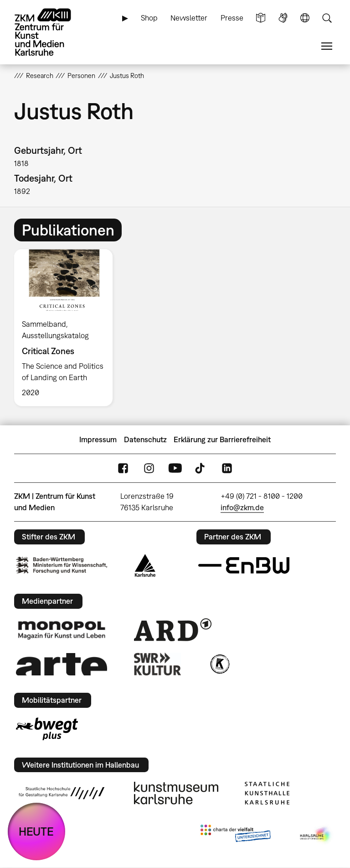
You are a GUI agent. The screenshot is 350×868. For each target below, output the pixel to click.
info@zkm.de (242, 507)
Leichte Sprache (261, 18)
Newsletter (189, 18)
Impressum (98, 439)
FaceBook (123, 468)
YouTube (175, 468)
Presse (232, 18)
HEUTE (36, 831)
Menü (327, 46)
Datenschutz (145, 439)
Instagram (149, 468)
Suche (327, 18)
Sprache (305, 18)
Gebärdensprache (283, 18)
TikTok (201, 468)
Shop (149, 18)
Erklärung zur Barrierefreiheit (222, 439)
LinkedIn (227, 468)
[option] (67, 328)
